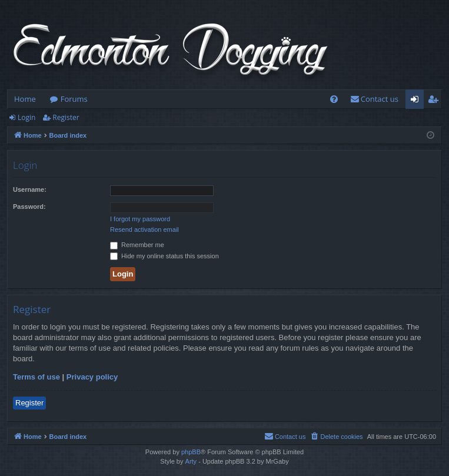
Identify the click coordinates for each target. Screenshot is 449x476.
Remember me (137, 245)
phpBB (191, 452)
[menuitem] (334, 99)
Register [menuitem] (435, 101)
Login (26, 117)
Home (25, 99)
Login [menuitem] (417, 101)
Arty (191, 461)
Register (66, 117)
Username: (30, 189)
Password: (29, 207)
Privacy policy (92, 377)
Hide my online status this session (164, 256)
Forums (74, 99)
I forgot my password (140, 219)
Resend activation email (144, 229)
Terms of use (36, 377)
